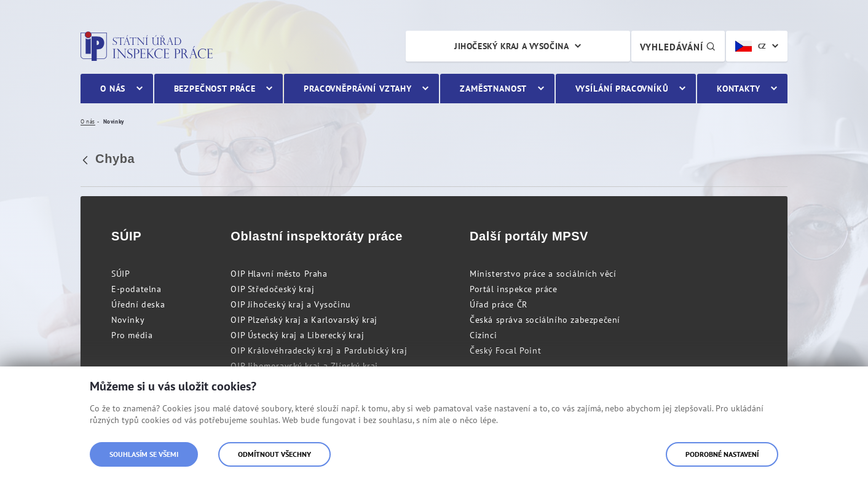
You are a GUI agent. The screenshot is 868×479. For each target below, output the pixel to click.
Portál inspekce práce (514, 289)
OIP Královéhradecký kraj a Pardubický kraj (319, 350)
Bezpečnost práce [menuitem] (215, 89)
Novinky (128, 320)
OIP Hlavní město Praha (279, 274)
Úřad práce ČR (499, 304)
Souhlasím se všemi (144, 454)
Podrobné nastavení (722, 454)
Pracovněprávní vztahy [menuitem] (358, 89)
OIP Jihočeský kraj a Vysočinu (290, 304)
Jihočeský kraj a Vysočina (511, 46)
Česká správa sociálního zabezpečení (545, 320)
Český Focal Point (505, 350)
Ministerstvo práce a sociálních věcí (543, 274)
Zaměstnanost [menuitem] (493, 89)
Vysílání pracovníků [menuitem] (622, 89)
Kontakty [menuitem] (739, 89)
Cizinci (483, 335)
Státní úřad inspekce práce (147, 46)
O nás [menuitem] (113, 89)
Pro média (132, 335)
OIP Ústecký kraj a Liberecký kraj (297, 335)
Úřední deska (138, 304)
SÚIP (120, 274)
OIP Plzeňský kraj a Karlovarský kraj (304, 320)
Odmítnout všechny (274, 454)
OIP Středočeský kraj (272, 289)
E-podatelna (136, 289)
